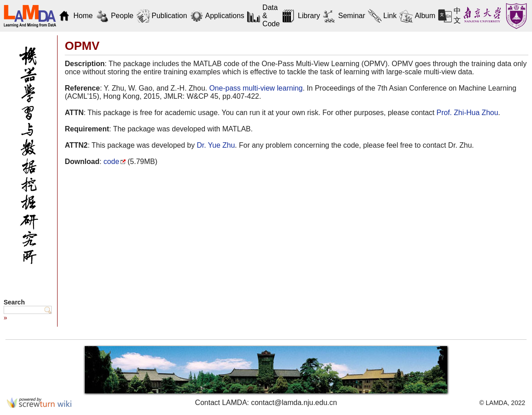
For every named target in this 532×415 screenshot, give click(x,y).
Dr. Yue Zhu (216, 145)
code (111, 162)
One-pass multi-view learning (256, 88)
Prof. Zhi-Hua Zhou (467, 113)
